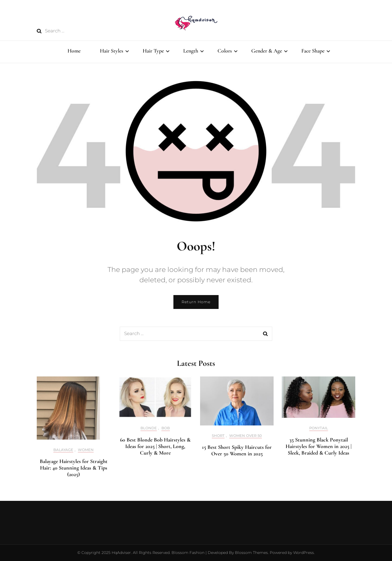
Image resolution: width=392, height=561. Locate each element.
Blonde (149, 428)
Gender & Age (267, 51)
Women (86, 450)
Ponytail (319, 428)
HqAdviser (121, 553)
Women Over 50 (246, 436)
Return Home (196, 302)
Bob (166, 428)
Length (191, 51)
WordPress (304, 553)
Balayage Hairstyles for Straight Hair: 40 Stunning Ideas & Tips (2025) (74, 468)
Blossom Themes (251, 553)
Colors (225, 51)
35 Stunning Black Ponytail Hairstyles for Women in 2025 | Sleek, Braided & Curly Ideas (318, 446)
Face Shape (313, 51)
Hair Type (153, 51)
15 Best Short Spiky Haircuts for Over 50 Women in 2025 (237, 450)
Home (74, 51)
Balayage (63, 450)
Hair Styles (112, 51)
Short (218, 436)
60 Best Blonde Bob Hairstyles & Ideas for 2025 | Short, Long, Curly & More (155, 446)
